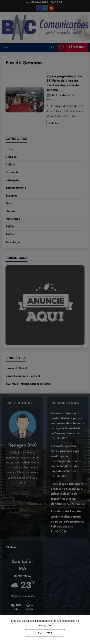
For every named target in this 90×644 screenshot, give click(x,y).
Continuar (45, 633)
